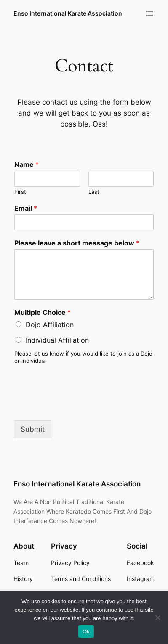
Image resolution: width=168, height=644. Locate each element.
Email (26, 208)
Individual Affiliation (57, 340)
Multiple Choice (43, 312)
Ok (86, 632)
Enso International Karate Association (68, 13)
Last (94, 192)
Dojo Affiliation (50, 325)
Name (27, 164)
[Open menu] (149, 13)
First (20, 192)
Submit (33, 429)
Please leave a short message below (77, 243)
